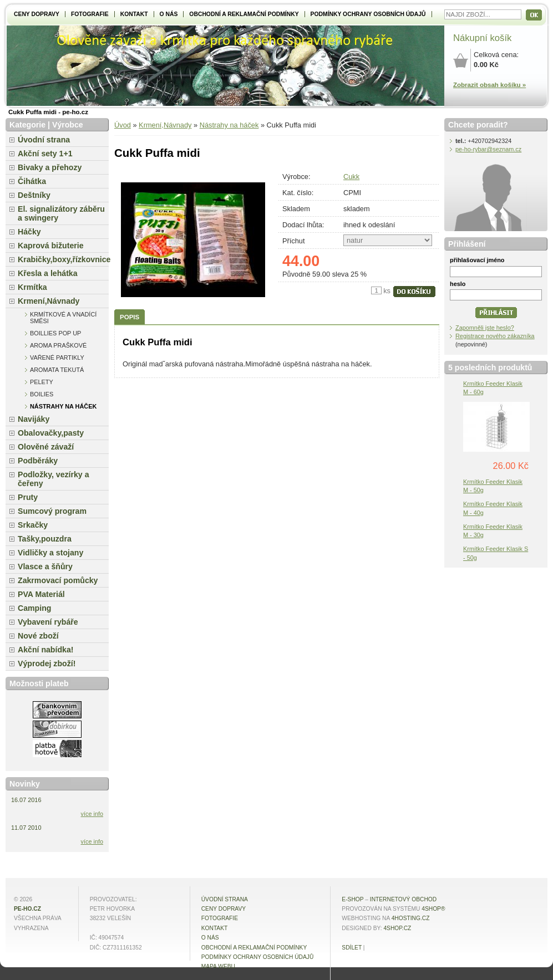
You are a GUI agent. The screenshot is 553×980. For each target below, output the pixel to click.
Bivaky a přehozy (50, 167)
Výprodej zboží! (47, 663)
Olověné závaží (46, 447)
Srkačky (33, 525)
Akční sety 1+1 (45, 154)
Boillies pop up (55, 333)
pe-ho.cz (27, 909)
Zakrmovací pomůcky (58, 580)
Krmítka (32, 287)
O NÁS (169, 14)
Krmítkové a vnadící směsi (63, 318)
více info (92, 814)
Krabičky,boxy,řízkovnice (63, 259)
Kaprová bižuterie (51, 246)
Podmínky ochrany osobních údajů (368, 14)
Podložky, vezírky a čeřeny (54, 479)
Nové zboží (38, 636)
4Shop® (433, 909)
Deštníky (34, 195)
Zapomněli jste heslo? (485, 328)
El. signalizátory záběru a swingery (61, 213)
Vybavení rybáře (48, 622)
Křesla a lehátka (48, 273)
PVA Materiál (41, 594)
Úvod (123, 125)
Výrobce (68, 125)
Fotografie (90, 14)
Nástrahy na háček (229, 125)
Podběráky (38, 461)
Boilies (42, 394)
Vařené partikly (57, 358)
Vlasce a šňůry (45, 566)
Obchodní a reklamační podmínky (244, 14)
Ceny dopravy (37, 14)
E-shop (352, 899)
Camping (34, 608)
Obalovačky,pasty (51, 433)
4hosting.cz (411, 918)
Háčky (29, 232)
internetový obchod (403, 899)
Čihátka (32, 181)
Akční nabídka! (45, 650)
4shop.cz (397, 928)
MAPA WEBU (218, 966)
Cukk (351, 177)
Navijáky (34, 419)
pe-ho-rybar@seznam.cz (488, 149)
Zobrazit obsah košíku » (489, 85)
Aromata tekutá (57, 370)
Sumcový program (52, 511)
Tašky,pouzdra (45, 539)
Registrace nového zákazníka (495, 336)
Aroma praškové (58, 345)
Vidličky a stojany (50, 553)
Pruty (28, 497)
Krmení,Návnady (165, 125)
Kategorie (27, 125)
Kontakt (134, 14)
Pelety (42, 382)
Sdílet (352, 948)
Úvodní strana (44, 140)
